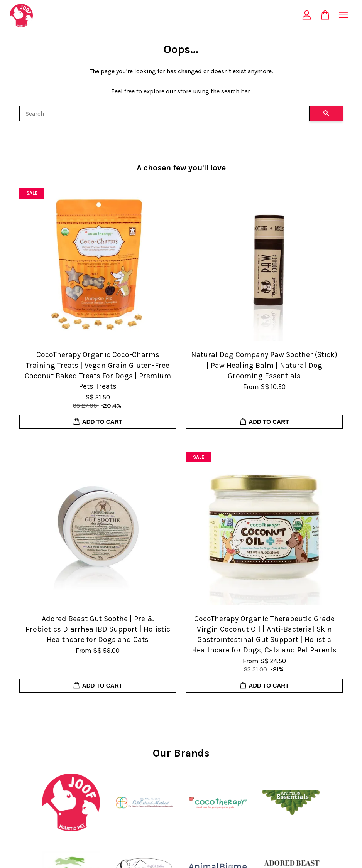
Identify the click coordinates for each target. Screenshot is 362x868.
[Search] (164, 114)
